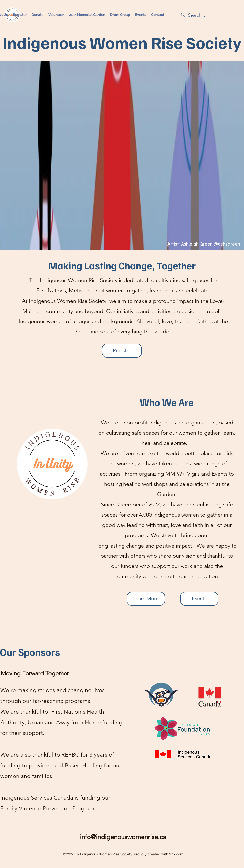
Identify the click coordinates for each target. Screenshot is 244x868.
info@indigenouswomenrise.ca (123, 837)
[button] (141, 15)
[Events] (199, 599)
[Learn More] (146, 599)
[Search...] (206, 15)
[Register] (122, 351)
